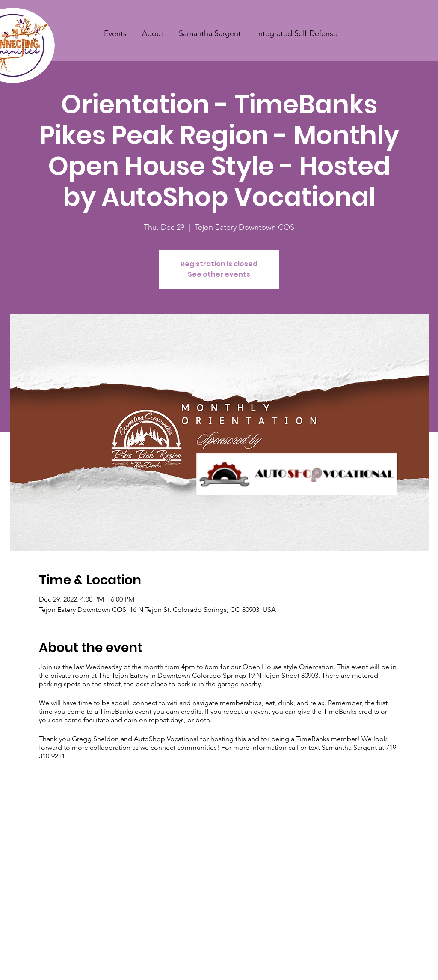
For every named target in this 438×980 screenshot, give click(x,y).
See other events (219, 274)
